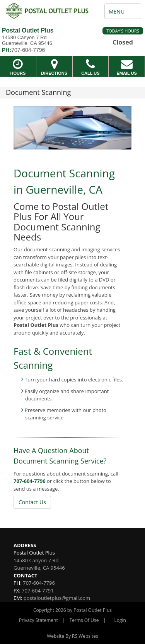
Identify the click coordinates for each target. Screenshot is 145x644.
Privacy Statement (38, 620)
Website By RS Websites (72, 636)
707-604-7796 (30, 481)
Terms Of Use (84, 620)
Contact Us (32, 502)
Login (120, 620)
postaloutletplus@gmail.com (57, 598)
